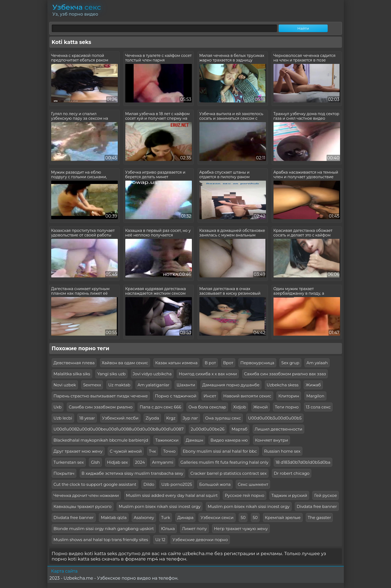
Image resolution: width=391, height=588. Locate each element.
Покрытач (64, 473)
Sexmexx (92, 385)
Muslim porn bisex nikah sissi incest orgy (160, 506)
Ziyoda (152, 418)
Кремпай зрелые (283, 517)
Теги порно (287, 407)
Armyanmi (163, 462)
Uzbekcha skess (283, 385)
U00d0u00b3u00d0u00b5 (275, 418)
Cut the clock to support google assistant (95, 484)
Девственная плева (74, 363)
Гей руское (326, 495)
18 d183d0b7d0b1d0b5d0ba (303, 462)
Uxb (58, 407)
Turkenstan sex (69, 462)
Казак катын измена (176, 363)
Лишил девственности (278, 429)
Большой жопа (215, 484)
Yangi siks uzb (111, 374)
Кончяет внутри (271, 440)
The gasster (319, 517)
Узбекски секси (217, 517)
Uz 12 (160, 540)
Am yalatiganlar (153, 385)
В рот (210, 363)
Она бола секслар (207, 407)
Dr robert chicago (292, 473)
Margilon (315, 396)
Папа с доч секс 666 (160, 407)
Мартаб (239, 429)
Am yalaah (317, 363)
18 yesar (87, 418)
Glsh (95, 462)
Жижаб (313, 385)
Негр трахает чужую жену (241, 529)
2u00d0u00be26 (208, 429)
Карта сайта (64, 571)
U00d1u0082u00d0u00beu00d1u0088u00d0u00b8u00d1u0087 (119, 429)
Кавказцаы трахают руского (83, 506)
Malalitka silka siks (72, 374)
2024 (140, 462)
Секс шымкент (253, 484)
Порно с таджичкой (176, 396)
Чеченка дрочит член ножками (86, 495)
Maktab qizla (114, 517)
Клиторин (289, 396)
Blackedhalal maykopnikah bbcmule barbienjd (101, 440)
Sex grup (290, 363)
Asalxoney (144, 517)
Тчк (153, 451)
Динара (185, 517)
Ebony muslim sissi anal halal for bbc (220, 451)
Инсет (210, 396)
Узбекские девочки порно (200, 540)
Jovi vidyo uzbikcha (152, 374)
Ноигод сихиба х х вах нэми (208, 374)
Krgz (171, 418)
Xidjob (240, 407)
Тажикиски (167, 440)
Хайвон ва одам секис (125, 363)
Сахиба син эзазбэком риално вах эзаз (285, 374)
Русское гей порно (245, 495)
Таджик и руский (289, 495)
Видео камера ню (229, 440)
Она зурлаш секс (223, 418)
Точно (169, 451)
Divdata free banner (317, 506)
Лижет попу (194, 529)
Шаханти (186, 385)
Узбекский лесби (120, 418)
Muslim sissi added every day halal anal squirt (172, 495)
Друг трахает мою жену (78, 451)
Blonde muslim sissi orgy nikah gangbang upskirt (104, 529)
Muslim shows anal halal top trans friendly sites (101, 540)
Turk (166, 517)
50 (243, 517)
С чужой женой (126, 451)
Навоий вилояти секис (247, 396)
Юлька (168, 529)
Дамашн (194, 440)
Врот (228, 363)
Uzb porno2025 (177, 484)
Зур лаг (190, 418)
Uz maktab (119, 385)
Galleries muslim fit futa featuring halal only (225, 462)
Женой (261, 407)
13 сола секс (318, 407)
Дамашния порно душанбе (231, 385)
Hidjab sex (117, 462)
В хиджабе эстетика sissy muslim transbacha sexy (133, 473)
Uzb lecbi (63, 418)
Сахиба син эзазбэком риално (101, 407)
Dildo (149, 484)
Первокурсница (257, 363)
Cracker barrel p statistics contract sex (229, 473)
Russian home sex (282, 451)
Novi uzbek (65, 385)
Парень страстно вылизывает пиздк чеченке (101, 396)
